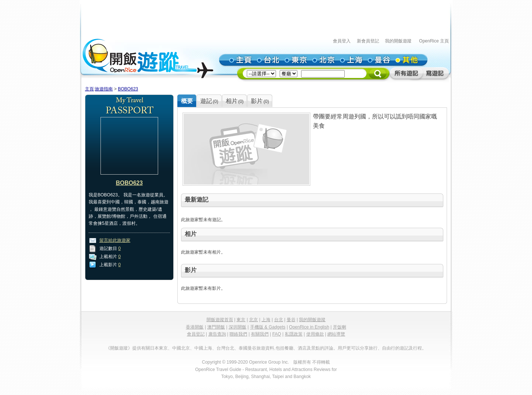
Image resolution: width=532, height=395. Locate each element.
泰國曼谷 (248, 348)
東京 (241, 320)
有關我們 (260, 334)
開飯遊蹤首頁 (220, 320)
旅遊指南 (104, 89)
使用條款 (315, 334)
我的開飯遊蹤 (398, 41)
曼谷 (291, 320)
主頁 (89, 89)
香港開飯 (195, 327)
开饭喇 (340, 327)
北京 (253, 320)
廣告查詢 (217, 334)
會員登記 (196, 334)
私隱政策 (294, 334)
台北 (279, 320)
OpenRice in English (309, 327)
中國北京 (181, 348)
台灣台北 (225, 348)
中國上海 (203, 348)
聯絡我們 (238, 334)
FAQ (277, 334)
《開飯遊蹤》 (119, 348)
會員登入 (342, 41)
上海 (266, 320)
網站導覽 (336, 334)
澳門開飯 (216, 327)
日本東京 (159, 348)
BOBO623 (128, 89)
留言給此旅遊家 (115, 240)
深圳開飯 (238, 327)
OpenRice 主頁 (434, 41)
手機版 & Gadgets (268, 327)
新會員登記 (368, 41)
